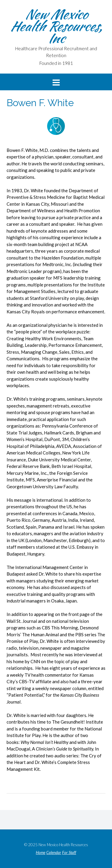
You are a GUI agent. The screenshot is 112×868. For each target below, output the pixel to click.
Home (41, 853)
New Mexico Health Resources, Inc (56, 26)
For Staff (69, 853)
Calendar (54, 853)
